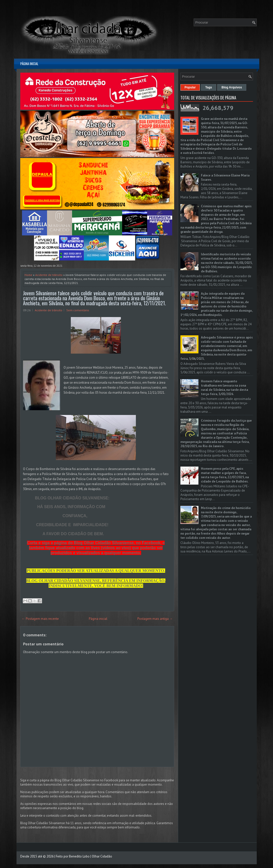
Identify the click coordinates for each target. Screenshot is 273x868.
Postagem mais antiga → (155, 619)
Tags (209, 87)
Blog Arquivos (232, 87)
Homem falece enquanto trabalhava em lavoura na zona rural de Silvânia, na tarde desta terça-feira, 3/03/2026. (224, 388)
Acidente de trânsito (49, 275)
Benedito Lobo (79, 856)
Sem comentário (78, 310)
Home (28, 275)
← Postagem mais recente (40, 619)
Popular (190, 87)
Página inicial (29, 64)
